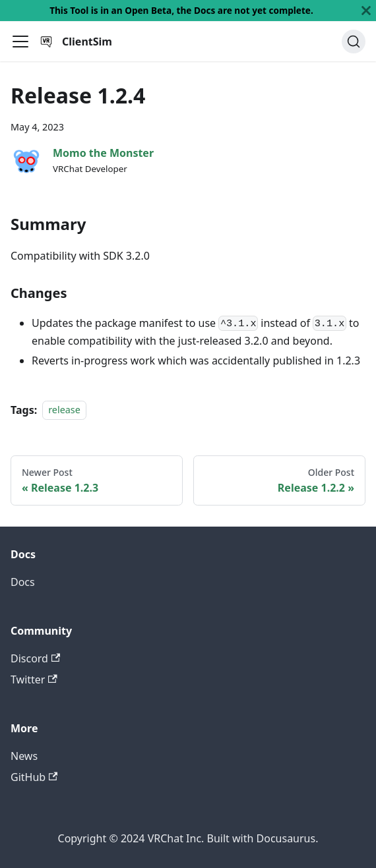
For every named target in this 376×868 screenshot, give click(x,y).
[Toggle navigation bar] (20, 42)
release (64, 410)
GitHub (34, 777)
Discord (35, 658)
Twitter (34, 680)
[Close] (366, 11)
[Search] (354, 42)
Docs (23, 582)
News (24, 756)
